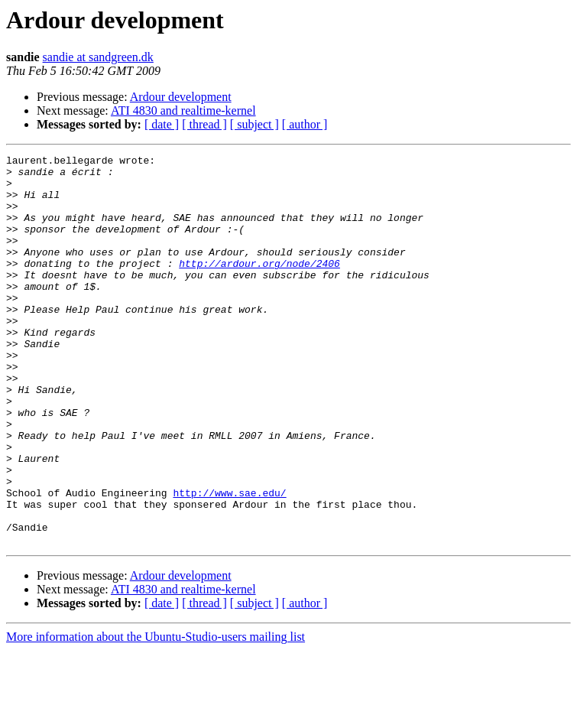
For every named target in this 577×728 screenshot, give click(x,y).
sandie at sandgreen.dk (98, 57)
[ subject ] (254, 124)
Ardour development (181, 97)
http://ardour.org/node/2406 (259, 286)
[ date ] (162, 124)
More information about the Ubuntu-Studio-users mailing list (156, 715)
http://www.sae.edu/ (229, 561)
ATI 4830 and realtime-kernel (183, 110)
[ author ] (305, 124)
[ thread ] (204, 124)
